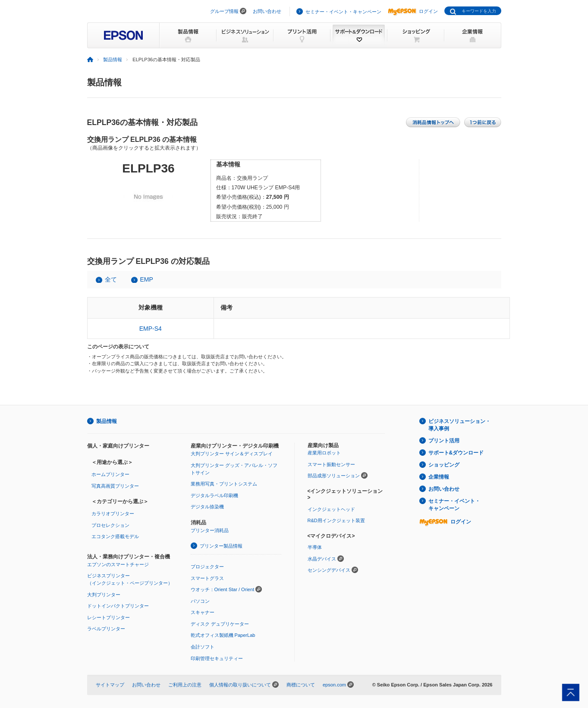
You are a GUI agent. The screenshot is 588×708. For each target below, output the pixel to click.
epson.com (334, 685)
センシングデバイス (329, 570)
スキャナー (203, 612)
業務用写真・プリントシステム (224, 484)
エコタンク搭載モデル (115, 536)
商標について (301, 685)
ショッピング (444, 465)
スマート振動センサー (331, 464)
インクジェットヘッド (331, 509)
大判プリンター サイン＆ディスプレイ (232, 454)
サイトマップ (110, 685)
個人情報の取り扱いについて (240, 685)
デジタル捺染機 (207, 507)
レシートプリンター (108, 617)
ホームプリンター (110, 474)
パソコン (200, 601)
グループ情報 (224, 11)
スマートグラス (207, 578)
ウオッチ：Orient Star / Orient (223, 589)
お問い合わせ (267, 11)
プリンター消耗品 (210, 530)
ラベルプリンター (106, 629)
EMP (147, 279)
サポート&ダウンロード (456, 453)
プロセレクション (110, 525)
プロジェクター (207, 567)
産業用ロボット (324, 453)
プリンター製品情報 (221, 546)
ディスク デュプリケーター (220, 624)
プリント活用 (444, 441)
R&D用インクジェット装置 (336, 520)
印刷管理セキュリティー (217, 658)
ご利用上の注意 (185, 685)
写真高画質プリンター (115, 486)
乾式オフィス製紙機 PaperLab (223, 635)
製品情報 (113, 60)
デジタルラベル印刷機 (214, 495)
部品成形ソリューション (334, 476)
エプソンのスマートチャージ (118, 564)
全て (111, 279)
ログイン (413, 11)
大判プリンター (104, 595)
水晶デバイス (322, 559)
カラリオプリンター (113, 514)
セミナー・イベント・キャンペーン (343, 12)
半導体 (315, 547)
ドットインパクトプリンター (118, 606)
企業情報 (439, 477)
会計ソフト (203, 647)
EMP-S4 (151, 329)
